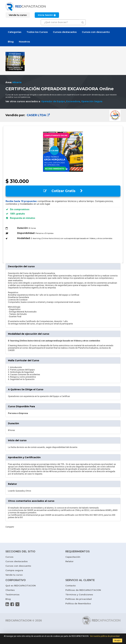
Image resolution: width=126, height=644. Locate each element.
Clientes (10, 590)
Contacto (71, 586)
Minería (17, 82)
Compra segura (14, 570)
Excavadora (73, 101)
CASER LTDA (38, 115)
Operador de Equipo (53, 101)
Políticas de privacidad (79, 599)
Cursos (9, 557)
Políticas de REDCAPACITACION (83, 590)
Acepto (117, 640)
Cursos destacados (65, 32)
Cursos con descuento (96, 32)
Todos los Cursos (37, 32)
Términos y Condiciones (79, 594)
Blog (11, 42)
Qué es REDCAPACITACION (21, 586)
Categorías (15, 32)
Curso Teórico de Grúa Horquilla (15, 68)
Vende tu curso (14, 575)
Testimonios (12, 594)
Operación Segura (92, 101)
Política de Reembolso (78, 603)
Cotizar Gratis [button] (63, 191)
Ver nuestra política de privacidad (105, 636)
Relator (69, 561)
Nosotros (24, 42)
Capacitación (73, 557)
